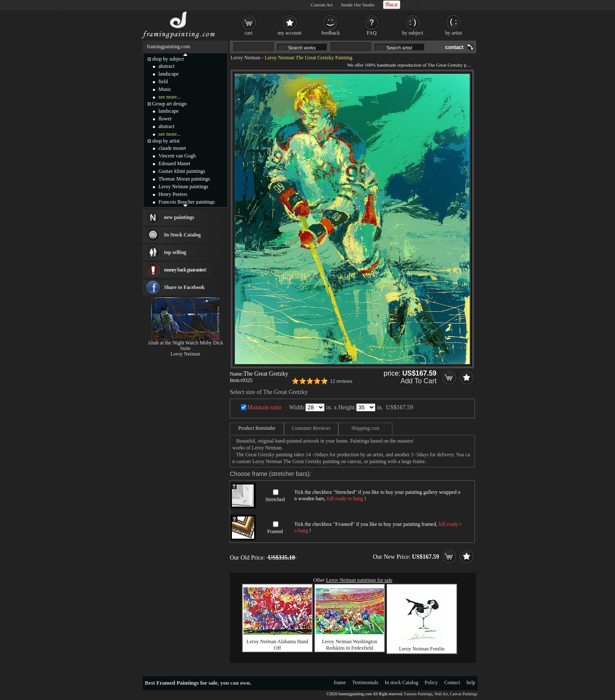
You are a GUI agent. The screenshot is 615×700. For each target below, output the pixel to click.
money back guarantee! (185, 270)
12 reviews (341, 381)
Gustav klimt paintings (182, 171)
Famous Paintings (418, 694)
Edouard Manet (174, 163)
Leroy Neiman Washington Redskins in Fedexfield (350, 645)
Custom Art (322, 5)
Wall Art (441, 694)
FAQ (371, 33)
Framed (275, 531)
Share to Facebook (184, 287)
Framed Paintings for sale (187, 683)
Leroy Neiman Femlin (422, 649)
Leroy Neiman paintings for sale (359, 580)
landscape (168, 74)
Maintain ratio (264, 407)
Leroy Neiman (246, 58)
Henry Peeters (173, 194)
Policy (431, 682)
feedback (330, 33)
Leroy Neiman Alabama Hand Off (277, 645)
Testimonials (365, 682)
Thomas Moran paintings (184, 179)
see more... (170, 97)
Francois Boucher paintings (187, 202)
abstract (166, 66)
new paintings (179, 217)
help (471, 682)
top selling (175, 252)
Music (165, 89)
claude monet (172, 148)
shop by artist (166, 141)
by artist (454, 33)
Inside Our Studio (358, 5)
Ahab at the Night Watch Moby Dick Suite (186, 346)
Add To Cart (419, 381)
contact (454, 47)
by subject (413, 33)
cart (249, 33)
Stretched (275, 499)
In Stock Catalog (182, 235)
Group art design (169, 104)
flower (165, 119)
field (163, 82)
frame (340, 682)
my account (290, 33)
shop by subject (168, 59)
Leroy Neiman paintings (183, 187)
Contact (452, 682)
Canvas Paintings (464, 694)
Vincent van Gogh (177, 156)
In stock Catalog (402, 682)
